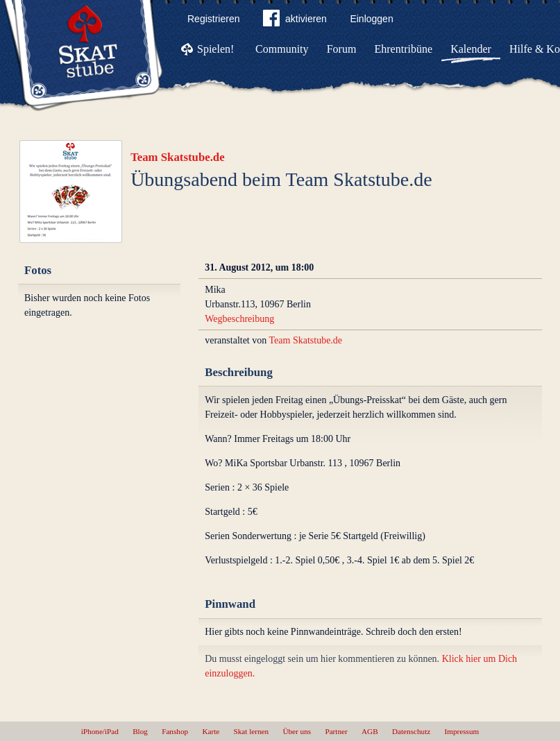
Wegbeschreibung (239, 319)
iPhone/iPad (100, 731)
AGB (370, 731)
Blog (140, 731)
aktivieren (295, 21)
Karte (211, 731)
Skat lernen (252, 731)
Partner (336, 731)
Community (282, 49)
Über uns (297, 731)
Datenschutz (411, 731)
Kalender (471, 49)
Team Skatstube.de (178, 157)
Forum (342, 49)
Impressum (462, 731)
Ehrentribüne (404, 49)
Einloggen (371, 19)
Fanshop (175, 731)
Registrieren (213, 19)
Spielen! (215, 49)
